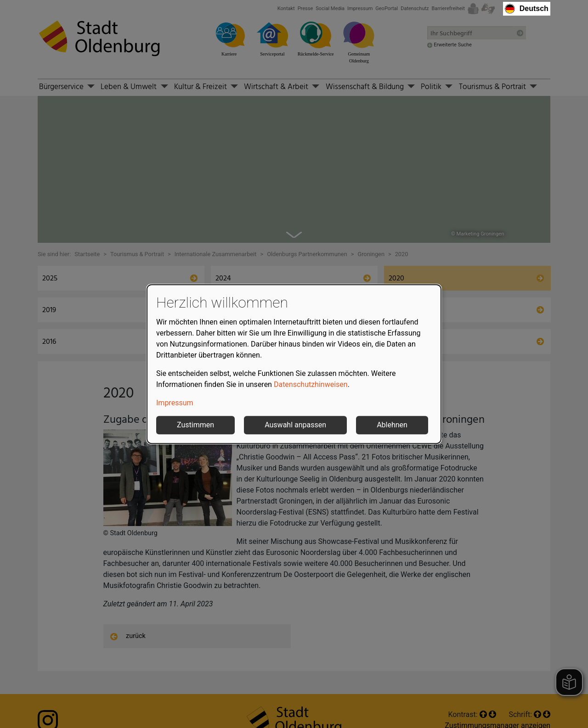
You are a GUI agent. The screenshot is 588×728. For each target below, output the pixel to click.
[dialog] (294, 364)
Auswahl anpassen (295, 425)
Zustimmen (195, 425)
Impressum (175, 403)
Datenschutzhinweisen (311, 384)
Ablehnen (392, 425)
